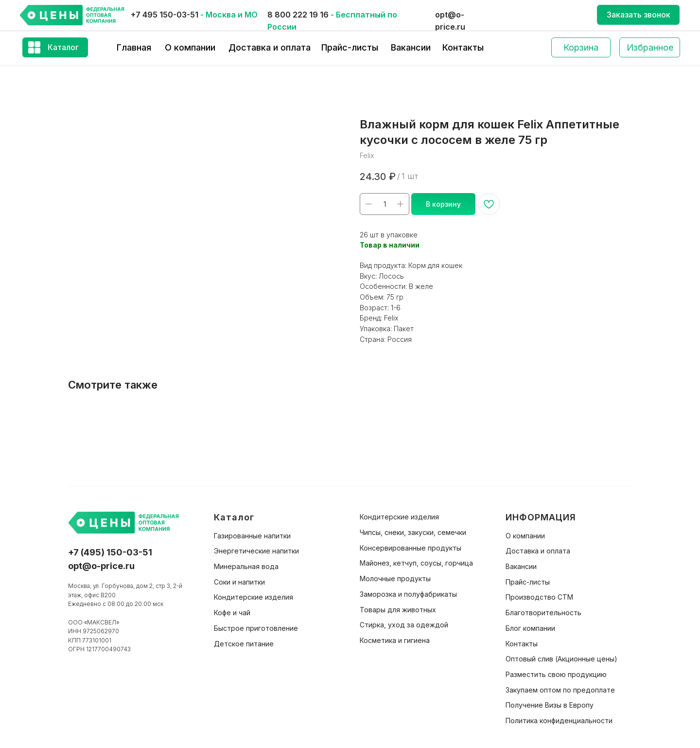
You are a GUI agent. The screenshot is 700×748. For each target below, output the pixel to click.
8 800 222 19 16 (298, 15)
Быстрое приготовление (256, 628)
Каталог (63, 47)
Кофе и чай (232, 613)
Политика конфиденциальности (559, 721)
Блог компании (530, 628)
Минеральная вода (246, 566)
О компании (190, 47)
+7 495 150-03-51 (165, 15)
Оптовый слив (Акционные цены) (561, 659)
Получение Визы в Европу (550, 705)
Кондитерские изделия (254, 597)
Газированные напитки (252, 536)
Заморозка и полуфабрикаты (408, 594)
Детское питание (244, 644)
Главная (134, 47)
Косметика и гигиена (395, 640)
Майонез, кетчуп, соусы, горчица (416, 563)
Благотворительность (543, 613)
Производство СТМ (539, 597)
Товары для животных (398, 610)
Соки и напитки (239, 582)
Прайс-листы (350, 47)
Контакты (463, 47)
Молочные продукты (395, 579)
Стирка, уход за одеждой (404, 625)
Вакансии (411, 47)
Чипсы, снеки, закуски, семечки (413, 532)
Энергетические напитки (256, 551)
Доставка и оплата (270, 47)
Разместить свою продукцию (556, 674)
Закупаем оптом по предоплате (560, 690)
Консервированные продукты (411, 548)
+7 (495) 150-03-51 (110, 552)
